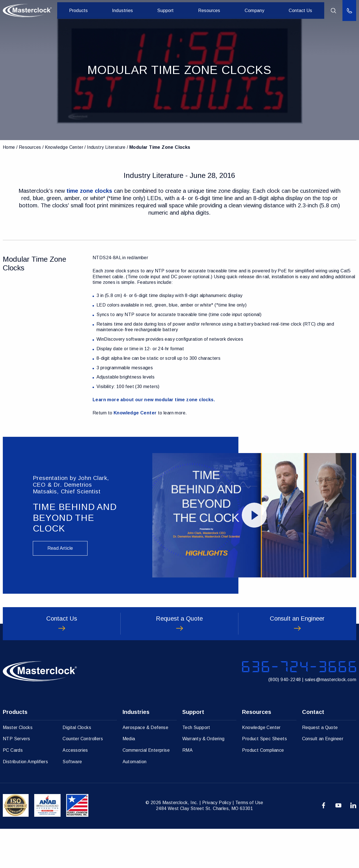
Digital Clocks (77, 767)
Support (170, 11)
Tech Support (196, 767)
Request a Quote (320, 767)
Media (129, 778)
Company (256, 11)
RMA (187, 789)
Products (87, 11)
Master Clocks (18, 767)
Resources (212, 11)
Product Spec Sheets (264, 778)
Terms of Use (249, 842)
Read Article (60, 548)
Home (9, 147)
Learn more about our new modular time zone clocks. (154, 400)
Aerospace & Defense (146, 767)
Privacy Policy (217, 842)
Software (72, 801)
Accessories (75, 789)
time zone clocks (89, 191)
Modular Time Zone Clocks (160, 147)
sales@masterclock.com (331, 717)
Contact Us (301, 11)
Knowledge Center (64, 147)
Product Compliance (263, 789)
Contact (313, 751)
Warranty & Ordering (203, 778)
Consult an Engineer (323, 778)
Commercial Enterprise (146, 789)
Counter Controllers (83, 778)
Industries (129, 11)
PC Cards (13, 789)
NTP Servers (16, 778)
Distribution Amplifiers (25, 801)
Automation (135, 801)
